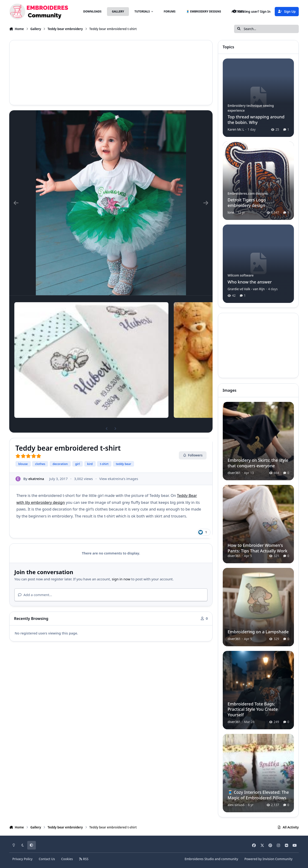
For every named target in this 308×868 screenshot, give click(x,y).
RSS (84, 859)
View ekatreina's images (119, 479)
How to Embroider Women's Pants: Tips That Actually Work (258, 548)
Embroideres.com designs (248, 193)
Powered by (268, 859)
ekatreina (36, 479)
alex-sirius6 (236, 805)
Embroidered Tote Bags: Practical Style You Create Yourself (253, 709)
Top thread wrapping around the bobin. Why (256, 119)
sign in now (121, 579)
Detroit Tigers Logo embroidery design (247, 202)
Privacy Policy (22, 859)
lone (231, 212)
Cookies (67, 859)
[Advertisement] (111, 73)
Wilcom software (241, 275)
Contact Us (47, 859)
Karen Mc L (236, 129)
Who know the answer (250, 282)
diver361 (234, 473)
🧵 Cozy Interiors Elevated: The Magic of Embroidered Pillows (258, 795)
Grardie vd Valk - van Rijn (246, 289)
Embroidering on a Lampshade (258, 632)
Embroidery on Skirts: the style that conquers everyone (258, 463)
